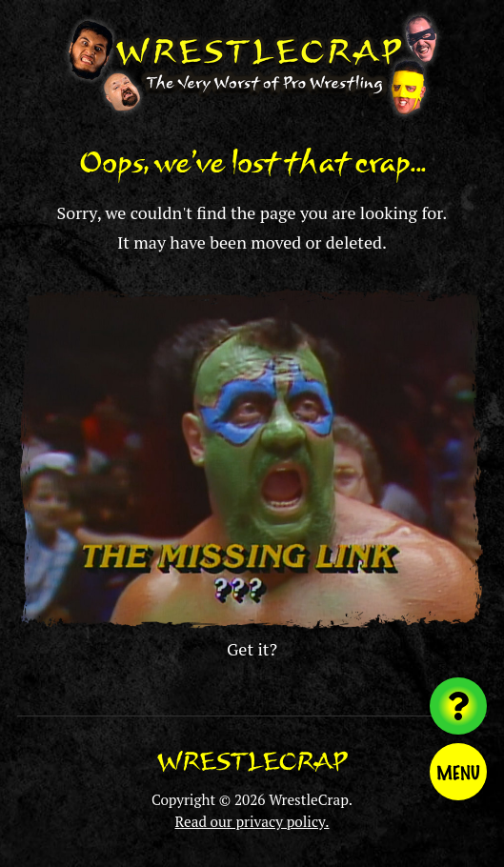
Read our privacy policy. (252, 821)
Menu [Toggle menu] (458, 772)
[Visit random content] (458, 706)
